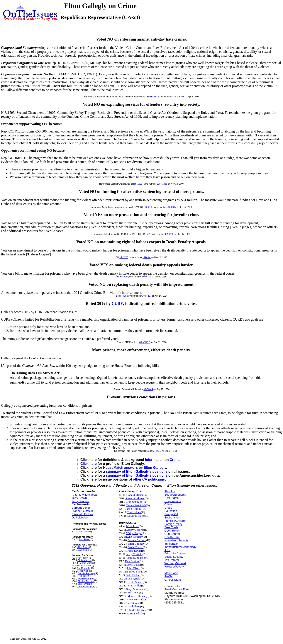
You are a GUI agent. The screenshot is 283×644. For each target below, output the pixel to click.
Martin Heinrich (86, 579)
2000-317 (171, 207)
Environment (172, 517)
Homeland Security (176, 540)
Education (171, 511)
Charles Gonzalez (138, 610)
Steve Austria (134, 599)
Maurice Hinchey (138, 596)
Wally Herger (134, 533)
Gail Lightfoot (80, 517)
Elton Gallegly (136, 544)
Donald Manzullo (136, 495)
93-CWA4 (148, 389)
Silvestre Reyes (136, 516)
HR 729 (124, 277)
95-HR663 (156, 451)
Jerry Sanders (80, 501)
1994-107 (147, 296)
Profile (169, 576)
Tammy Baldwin (86, 586)
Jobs (167, 550)
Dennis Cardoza (137, 540)
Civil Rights (172, 498)
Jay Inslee (84, 550)
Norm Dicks (134, 613)
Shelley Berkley (86, 581)
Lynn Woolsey (135, 537)
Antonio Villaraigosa (84, 495)
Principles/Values (175, 553)
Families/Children (175, 521)
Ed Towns (133, 592)
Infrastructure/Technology (180, 547)
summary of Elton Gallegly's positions (137, 472)
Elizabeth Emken (82, 514)
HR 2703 (124, 257)
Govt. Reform (173, 531)
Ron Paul (84, 532)
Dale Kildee (133, 575)
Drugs (168, 508)
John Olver (133, 568)
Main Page (171, 573)
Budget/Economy (175, 495)
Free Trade (171, 527)
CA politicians (173, 580)
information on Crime (162, 460)
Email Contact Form (177, 589)
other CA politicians (149, 479)
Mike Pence (83, 547)
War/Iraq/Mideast (175, 563)
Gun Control (172, 534)
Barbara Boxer (81, 508)
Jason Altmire (134, 509)
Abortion (170, 491)
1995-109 (147, 277)
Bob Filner (84, 539)
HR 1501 (146, 234)
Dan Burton (132, 561)
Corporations (173, 501)
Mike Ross (132, 526)
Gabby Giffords (135, 530)
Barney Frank (135, 572)
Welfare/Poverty (175, 567)
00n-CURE (145, 342)
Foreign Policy (173, 524)
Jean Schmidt (134, 502)
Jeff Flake (83, 558)
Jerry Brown (79, 498)
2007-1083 (162, 184)
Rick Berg (83, 576)
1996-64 (147, 257)
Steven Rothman (135, 498)
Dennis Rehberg (86, 573)
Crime (168, 504)
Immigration (172, 544)
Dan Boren (132, 603)
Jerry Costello (134, 554)
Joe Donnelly (84, 568)
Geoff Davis (133, 565)
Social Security (174, 557)
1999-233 (169, 234)
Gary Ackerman (135, 589)
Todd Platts (134, 606)
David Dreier (135, 547)
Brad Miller (134, 585)
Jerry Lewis (134, 551)
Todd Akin (83, 571)
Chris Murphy (85, 560)
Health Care (172, 537)
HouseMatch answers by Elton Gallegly (135, 468)
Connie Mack (85, 563)
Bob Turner (83, 584)
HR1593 (138, 184)
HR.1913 (154, 97)
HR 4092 (123, 296)
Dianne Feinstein (82, 511)
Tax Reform (172, 560)
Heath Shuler (135, 582)
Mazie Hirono (84, 566)
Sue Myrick (133, 579)
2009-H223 (179, 97)
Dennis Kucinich (136, 505)
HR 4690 (148, 207)
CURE (117, 303)
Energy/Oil (171, 514)
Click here (89, 464)
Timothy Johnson (136, 558)
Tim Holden (134, 512)
